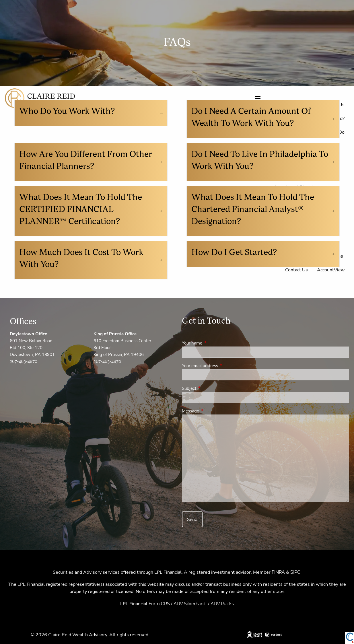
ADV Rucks (222, 604)
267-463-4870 (24, 361)
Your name (212, 343)
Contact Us (296, 270)
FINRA (278, 572)
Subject (209, 388)
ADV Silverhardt (190, 604)
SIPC (295, 572)
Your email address (220, 366)
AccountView (331, 270)
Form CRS (159, 604)
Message (211, 411)
